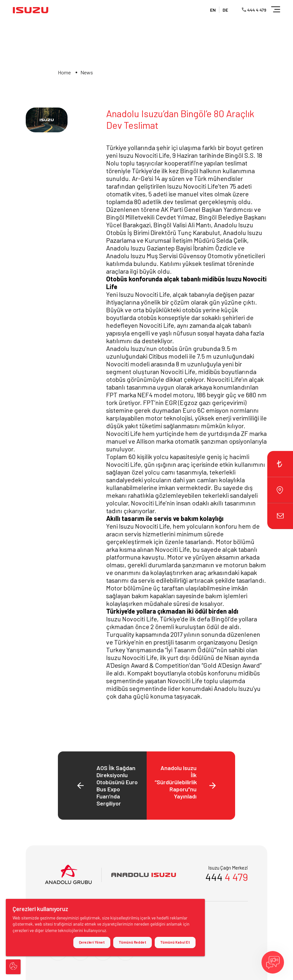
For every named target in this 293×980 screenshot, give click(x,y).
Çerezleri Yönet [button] (92, 942)
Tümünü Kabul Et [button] (175, 942)
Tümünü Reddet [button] (133, 942)
